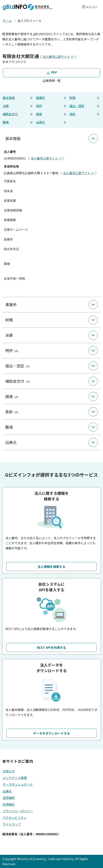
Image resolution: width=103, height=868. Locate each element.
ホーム (7, 21)
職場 (18, 122)
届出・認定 (85, 106)
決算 (18, 106)
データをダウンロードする (52, 733)
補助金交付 (18, 114)
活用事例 (9, 798)
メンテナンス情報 (15, 778)
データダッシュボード (18, 784)
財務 (85, 98)
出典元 (51, 122)
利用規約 (9, 804)
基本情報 (18, 98)
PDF (51, 72)
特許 (51, 106)
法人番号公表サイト (59, 57)
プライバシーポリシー (18, 811)
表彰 (85, 114)
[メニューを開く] (90, 7)
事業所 (51, 98)
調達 (51, 114)
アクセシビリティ (15, 818)
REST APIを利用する (51, 647)
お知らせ (9, 771)
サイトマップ (12, 824)
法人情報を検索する (51, 567)
